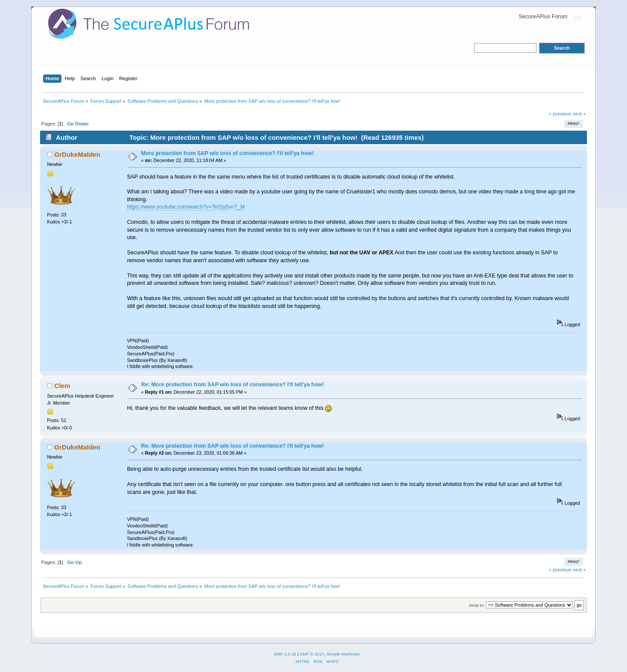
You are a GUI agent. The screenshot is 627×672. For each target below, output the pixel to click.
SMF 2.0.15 (285, 654)
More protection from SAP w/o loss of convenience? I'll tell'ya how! (227, 153)
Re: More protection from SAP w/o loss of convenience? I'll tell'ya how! (233, 385)
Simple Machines (343, 654)
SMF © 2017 (312, 654)
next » (579, 114)
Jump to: (477, 605)
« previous (560, 114)
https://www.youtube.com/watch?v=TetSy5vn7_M (186, 207)
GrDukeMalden (78, 154)
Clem (62, 386)
